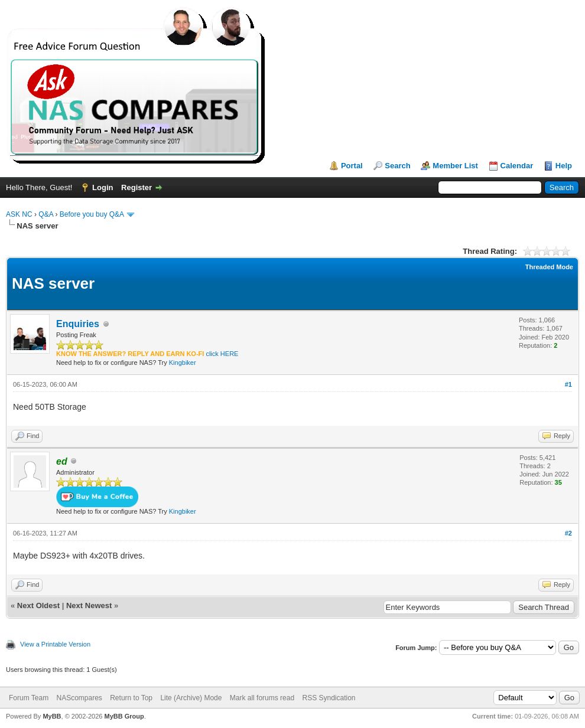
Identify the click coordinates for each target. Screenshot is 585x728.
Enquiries (78, 324)
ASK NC (19, 214)
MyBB (52, 716)
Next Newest (89, 605)
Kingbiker (183, 363)
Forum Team (29, 698)
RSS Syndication (329, 698)
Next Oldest (38, 605)
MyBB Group (124, 716)
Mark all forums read (262, 698)
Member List (455, 166)
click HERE (222, 354)
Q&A (46, 214)
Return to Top (131, 698)
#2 (568, 533)
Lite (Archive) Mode (191, 698)
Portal (352, 166)
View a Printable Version (55, 644)
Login (103, 187)
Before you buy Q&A (92, 214)
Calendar (517, 166)
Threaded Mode (549, 267)
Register (136, 187)
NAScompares (79, 698)
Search (397, 166)
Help (564, 166)
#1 (568, 384)
